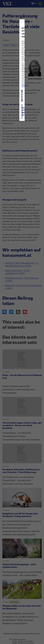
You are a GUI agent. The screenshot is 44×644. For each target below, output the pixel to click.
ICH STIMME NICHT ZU (22, 111)
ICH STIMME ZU (22, 96)
